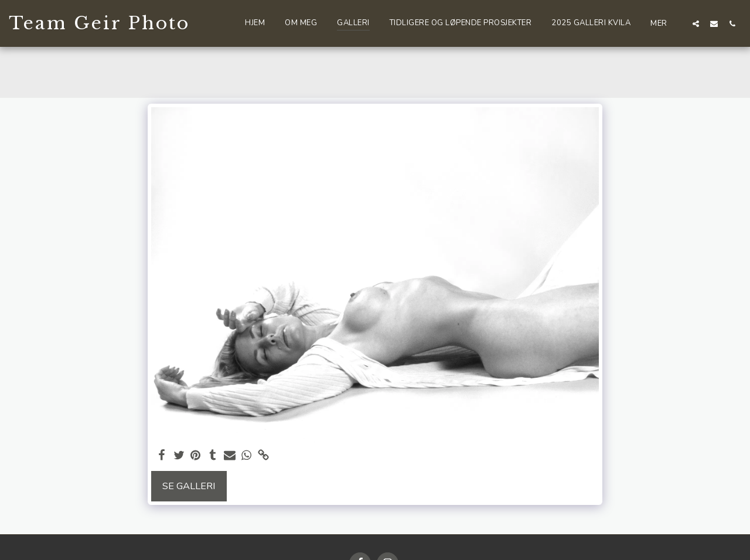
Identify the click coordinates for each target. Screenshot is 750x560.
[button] (696, 23)
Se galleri (189, 486)
